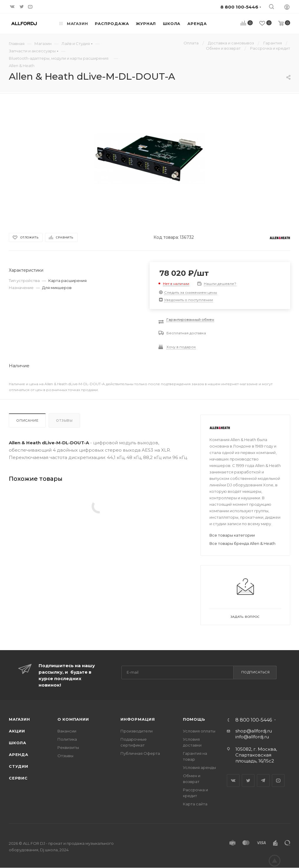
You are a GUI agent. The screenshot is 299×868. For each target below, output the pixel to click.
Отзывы (64, 420)
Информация (138, 719)
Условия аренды (199, 767)
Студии (19, 766)
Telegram (263, 781)
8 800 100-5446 (254, 720)
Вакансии (67, 731)
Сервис (18, 778)
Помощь (194, 719)
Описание (27, 420)
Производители (137, 731)
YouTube (278, 781)
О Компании (73, 719)
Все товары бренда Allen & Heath (242, 543)
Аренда (19, 755)
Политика (67, 739)
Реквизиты (68, 747)
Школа (18, 743)
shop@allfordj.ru (254, 731)
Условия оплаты (199, 731)
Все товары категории (232, 535)
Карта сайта (195, 804)
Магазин (19, 719)
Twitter (248, 781)
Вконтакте (233, 781)
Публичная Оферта (140, 753)
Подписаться (256, 672)
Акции (17, 731)
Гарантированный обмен (190, 319)
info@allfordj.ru (252, 737)
